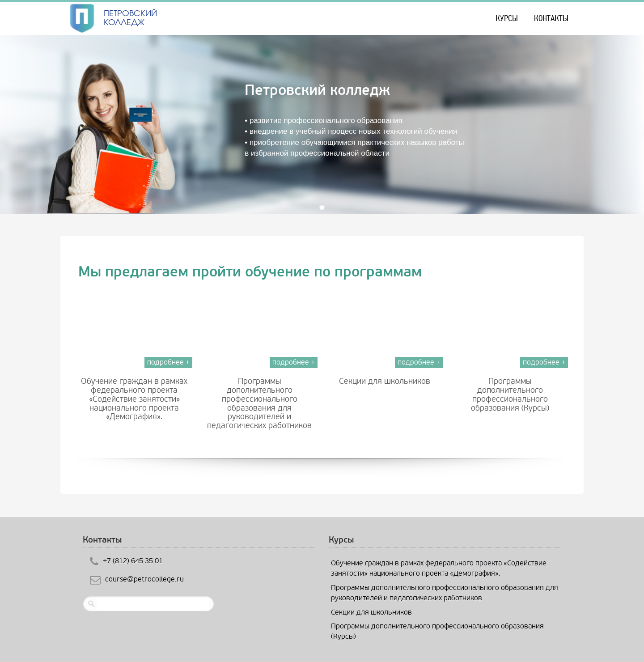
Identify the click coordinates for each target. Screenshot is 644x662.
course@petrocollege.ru (144, 579)
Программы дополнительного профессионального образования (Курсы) (510, 395)
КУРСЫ (507, 18)
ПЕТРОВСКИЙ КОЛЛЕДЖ (130, 17)
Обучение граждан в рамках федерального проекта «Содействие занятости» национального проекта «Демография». (134, 399)
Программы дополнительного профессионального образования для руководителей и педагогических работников (259, 403)
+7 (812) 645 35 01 (133, 561)
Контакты (551, 18)
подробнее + (168, 362)
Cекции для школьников (385, 381)
